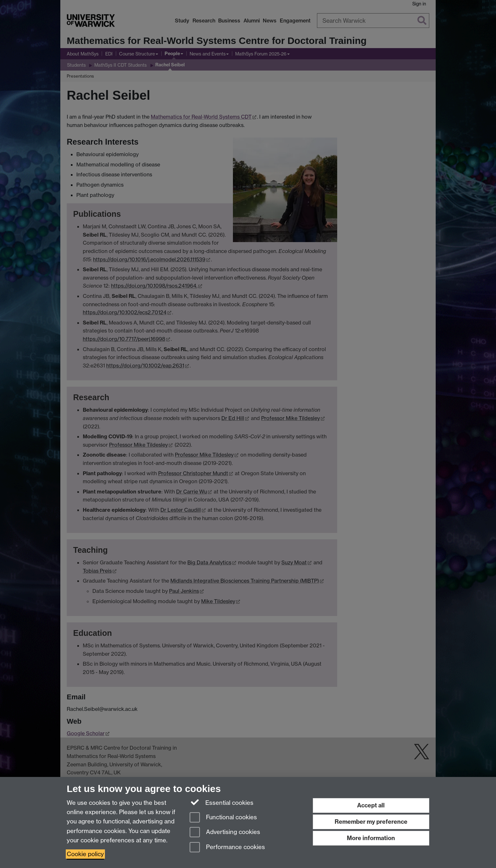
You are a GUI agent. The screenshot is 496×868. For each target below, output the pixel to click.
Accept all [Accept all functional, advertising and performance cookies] (371, 805)
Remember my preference (371, 822)
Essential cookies (222, 802)
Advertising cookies (225, 833)
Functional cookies (223, 818)
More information (371, 838)
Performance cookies (227, 848)
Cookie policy (85, 854)
